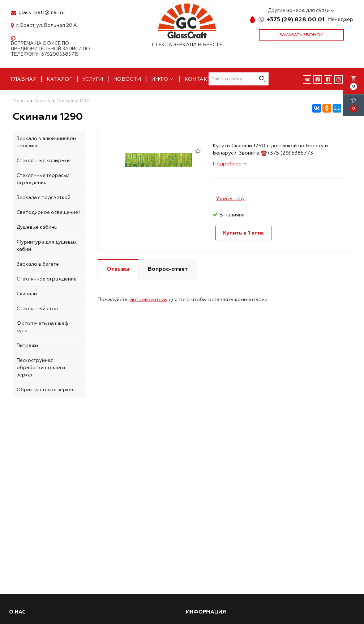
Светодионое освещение (49, 212)
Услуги (93, 79)
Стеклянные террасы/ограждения (43, 179)
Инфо (163, 79)
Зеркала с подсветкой (44, 198)
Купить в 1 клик (243, 233)
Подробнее (229, 164)
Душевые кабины (37, 227)
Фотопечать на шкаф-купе (44, 327)
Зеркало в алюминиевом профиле (46, 142)
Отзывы (118, 269)
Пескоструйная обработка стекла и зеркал (41, 368)
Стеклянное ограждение (47, 279)
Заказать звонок (301, 35)
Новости (127, 79)
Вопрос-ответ (168, 269)
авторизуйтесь (149, 300)
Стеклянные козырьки (43, 161)
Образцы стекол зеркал (46, 390)
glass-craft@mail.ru (42, 13)
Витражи (27, 346)
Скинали (27, 294)
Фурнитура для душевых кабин (47, 246)
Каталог (59, 79)
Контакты (200, 79)
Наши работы (246, 79)
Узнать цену (230, 199)
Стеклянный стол (37, 309)
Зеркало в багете (38, 264)
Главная (23, 79)
